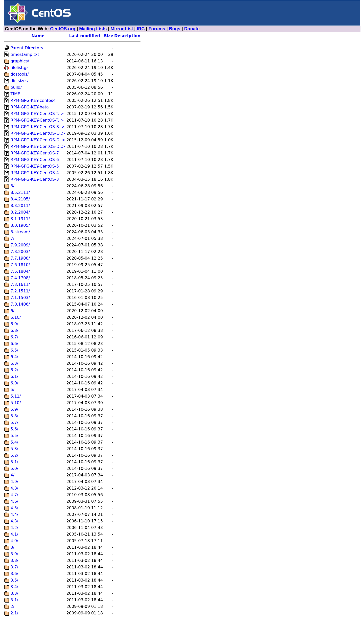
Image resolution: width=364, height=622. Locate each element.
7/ (12, 238)
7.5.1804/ (20, 271)
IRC (141, 29)
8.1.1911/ (20, 219)
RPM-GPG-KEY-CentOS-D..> (38, 140)
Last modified (85, 36)
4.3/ (14, 521)
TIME (15, 94)
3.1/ (14, 600)
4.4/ (14, 514)
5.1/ (14, 462)
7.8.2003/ (20, 252)
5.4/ (14, 442)
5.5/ (14, 436)
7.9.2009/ (20, 245)
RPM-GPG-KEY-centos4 (33, 100)
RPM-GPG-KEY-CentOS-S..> (38, 127)
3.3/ (14, 593)
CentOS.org (63, 29)
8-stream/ (20, 232)
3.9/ (14, 554)
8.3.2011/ (20, 206)
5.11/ (16, 396)
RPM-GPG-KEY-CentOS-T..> (37, 114)
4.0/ (14, 541)
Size (109, 36)
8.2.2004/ (20, 212)
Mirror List (122, 29)
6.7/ (14, 337)
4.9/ (14, 482)
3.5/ (14, 580)
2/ (12, 606)
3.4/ (14, 587)
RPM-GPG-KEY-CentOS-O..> (38, 133)
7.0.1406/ (20, 304)
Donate (192, 29)
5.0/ (14, 468)
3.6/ (14, 574)
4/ (12, 475)
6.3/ (14, 363)
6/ (12, 311)
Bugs (175, 29)
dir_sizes (19, 81)
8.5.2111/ (20, 192)
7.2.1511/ (20, 291)
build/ (16, 87)
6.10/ (16, 317)
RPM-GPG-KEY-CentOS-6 (35, 160)
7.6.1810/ (20, 265)
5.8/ (14, 416)
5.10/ (16, 403)
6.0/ (14, 383)
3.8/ (14, 560)
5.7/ (14, 422)
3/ (12, 547)
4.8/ (14, 488)
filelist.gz (19, 68)
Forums (157, 29)
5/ (12, 390)
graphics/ (20, 61)
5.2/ (14, 455)
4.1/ (14, 534)
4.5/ (14, 508)
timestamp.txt (25, 54)
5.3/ (14, 449)
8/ (12, 186)
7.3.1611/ (20, 284)
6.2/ (14, 370)
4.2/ (14, 528)
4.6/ (14, 501)
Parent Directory (27, 48)
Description (127, 36)
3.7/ (14, 567)
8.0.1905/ (20, 225)
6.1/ (14, 376)
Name (38, 36)
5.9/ (14, 409)
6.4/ (14, 357)
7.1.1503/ (20, 298)
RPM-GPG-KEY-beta (29, 107)
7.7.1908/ (20, 258)
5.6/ (14, 429)
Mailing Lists (93, 29)
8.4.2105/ (20, 199)
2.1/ (14, 613)
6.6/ (14, 344)
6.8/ (14, 330)
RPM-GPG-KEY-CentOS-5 (35, 166)
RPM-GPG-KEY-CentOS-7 (35, 153)
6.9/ (14, 324)
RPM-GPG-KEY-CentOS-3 (35, 179)
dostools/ (19, 74)
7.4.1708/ (20, 278)
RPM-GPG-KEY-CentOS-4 (35, 173)
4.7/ (14, 495)
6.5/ (14, 350)
